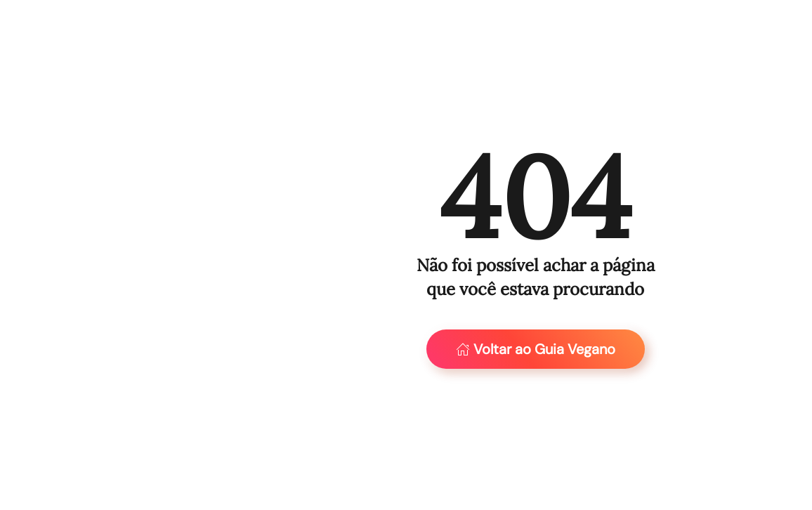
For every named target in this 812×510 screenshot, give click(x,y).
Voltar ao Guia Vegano (536, 349)
